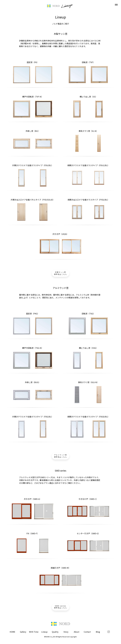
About (77, 632)
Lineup (44, 632)
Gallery (23, 632)
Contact (87, 632)
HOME (12, 632)
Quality (55, 632)
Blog (98, 632)
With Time (34, 632)
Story (66, 632)
